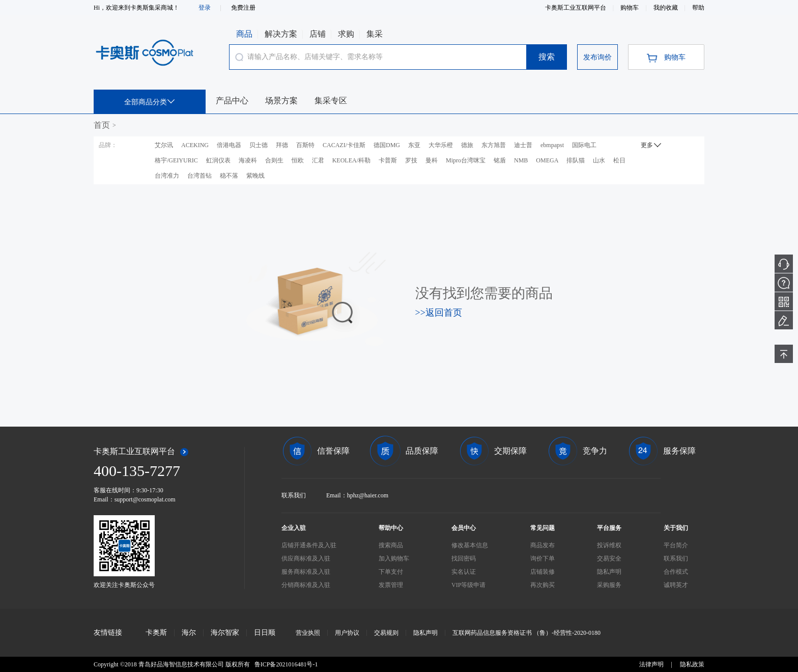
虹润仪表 (218, 160)
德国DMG (387, 145)
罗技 (411, 160)
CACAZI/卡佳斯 (344, 145)
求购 (346, 34)
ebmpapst (552, 145)
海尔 (189, 633)
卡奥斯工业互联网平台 (576, 8)
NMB (521, 160)
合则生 (274, 160)
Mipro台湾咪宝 (466, 160)
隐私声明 (425, 633)
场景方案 (281, 101)
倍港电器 (229, 145)
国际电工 (584, 145)
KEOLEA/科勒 (351, 160)
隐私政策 (692, 664)
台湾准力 (167, 176)
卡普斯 (388, 160)
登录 (205, 8)
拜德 (282, 145)
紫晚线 (255, 176)
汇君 (318, 160)
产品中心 (232, 101)
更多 (652, 145)
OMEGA (547, 160)
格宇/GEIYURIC (176, 160)
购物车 (630, 8)
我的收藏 (666, 8)
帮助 (698, 8)
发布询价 (597, 57)
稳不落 (229, 176)
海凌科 (248, 160)
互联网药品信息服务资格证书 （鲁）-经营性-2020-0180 (526, 633)
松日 (619, 160)
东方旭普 (494, 145)
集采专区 (331, 101)
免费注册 (243, 8)
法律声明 (651, 664)
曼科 (432, 160)
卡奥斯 (156, 633)
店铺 (318, 34)
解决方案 (281, 34)
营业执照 (308, 633)
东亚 (414, 145)
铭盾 (500, 160)
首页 (102, 125)
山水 (599, 160)
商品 (244, 34)
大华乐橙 (441, 145)
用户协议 (347, 633)
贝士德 (259, 145)
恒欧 (298, 160)
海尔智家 (225, 633)
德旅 (467, 145)
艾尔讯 (164, 145)
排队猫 (576, 160)
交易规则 (386, 633)
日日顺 (265, 633)
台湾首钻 (199, 176)
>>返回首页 (439, 313)
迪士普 (523, 145)
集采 (375, 34)
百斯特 (305, 145)
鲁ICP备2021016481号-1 (286, 664)
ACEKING (195, 145)
